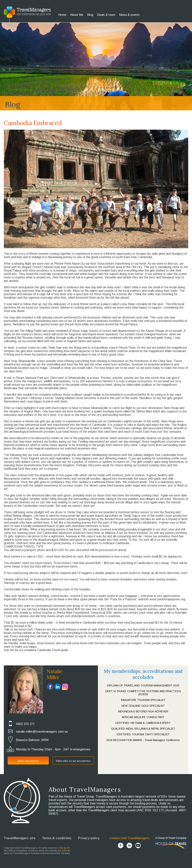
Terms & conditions (57, 838)
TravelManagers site (20, 838)
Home (62, 15)
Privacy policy (89, 838)
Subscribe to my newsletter (73, 761)
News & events (129, 15)
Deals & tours (106, 15)
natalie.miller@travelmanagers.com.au (42, 732)
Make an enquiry (28, 761)
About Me (77, 15)
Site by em (64, 848)
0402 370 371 (25, 724)
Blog (90, 15)
